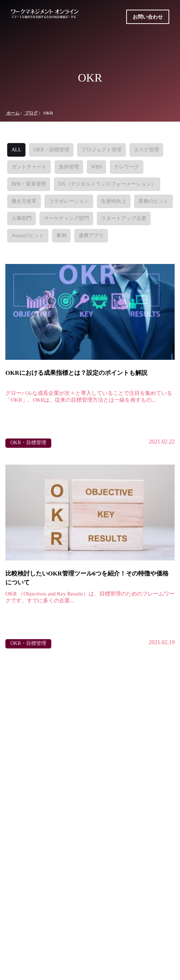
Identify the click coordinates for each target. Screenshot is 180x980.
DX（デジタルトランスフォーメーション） (107, 184)
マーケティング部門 (66, 218)
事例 (61, 236)
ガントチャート (29, 167)
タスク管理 (146, 150)
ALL (16, 150)
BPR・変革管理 (29, 184)
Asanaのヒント (28, 236)
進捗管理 (69, 167)
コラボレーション (69, 201)
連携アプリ (91, 236)
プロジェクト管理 (101, 150)
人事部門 (22, 218)
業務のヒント (153, 201)
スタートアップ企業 (124, 218)
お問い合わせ (148, 17)
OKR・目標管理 (51, 150)
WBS (96, 167)
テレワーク (127, 167)
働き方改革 (24, 201)
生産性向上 (114, 201)
